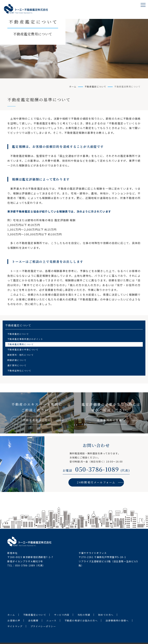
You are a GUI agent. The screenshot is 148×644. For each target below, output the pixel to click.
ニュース (51, 620)
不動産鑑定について (95, 87)
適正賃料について (17, 365)
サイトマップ (15, 626)
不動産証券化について (19, 371)
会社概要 (33, 620)
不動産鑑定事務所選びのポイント (25, 339)
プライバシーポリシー (43, 626)
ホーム (73, 87)
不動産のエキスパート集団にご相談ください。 (37, 413)
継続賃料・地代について (21, 355)
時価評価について (17, 360)
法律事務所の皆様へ (117, 620)
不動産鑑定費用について (21, 344)
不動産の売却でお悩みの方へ (81, 620)
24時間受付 (96, 482)
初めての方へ (106, 615)
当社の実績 (84, 615)
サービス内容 (62, 615)
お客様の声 (14, 620)
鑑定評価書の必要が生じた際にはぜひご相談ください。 (111, 413)
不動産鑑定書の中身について (23, 350)
